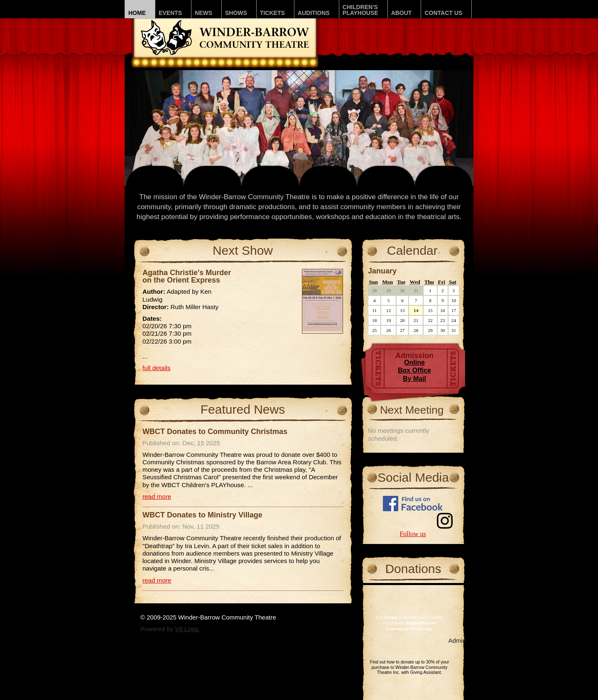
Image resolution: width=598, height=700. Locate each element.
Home (137, 13)
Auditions (314, 13)
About (402, 13)
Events (170, 13)
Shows (236, 13)
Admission (414, 356)
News (203, 13)
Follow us (413, 534)
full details (157, 368)
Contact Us (443, 13)
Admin (457, 640)
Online (414, 362)
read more (157, 496)
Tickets (272, 13)
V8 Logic (187, 629)
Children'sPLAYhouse (360, 10)
